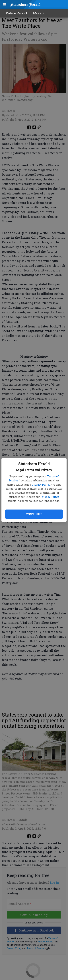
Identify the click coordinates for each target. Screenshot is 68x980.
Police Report (17, 13)
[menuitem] (40, 13)
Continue (34, 514)
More (39, 13)
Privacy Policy (41, 485)
